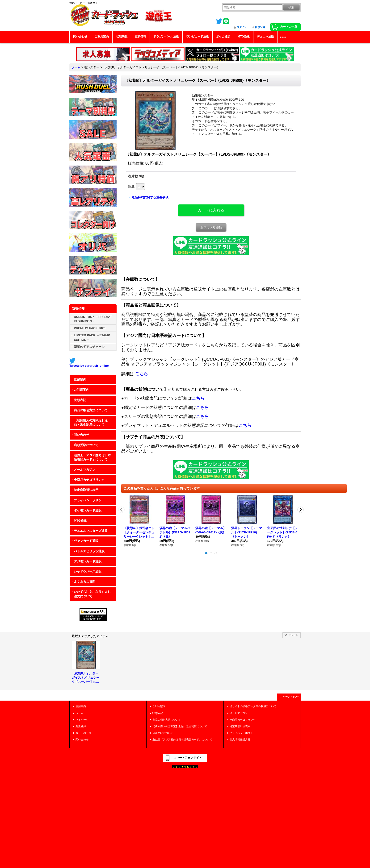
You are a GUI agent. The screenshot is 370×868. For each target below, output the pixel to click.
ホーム (79, 713)
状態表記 (80, 400)
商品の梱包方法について (91, 410)
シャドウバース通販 (88, 571)
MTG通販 (80, 521)
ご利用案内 (82, 390)
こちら (142, 374)
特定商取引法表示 (86, 490)
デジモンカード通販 (88, 561)
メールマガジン (85, 470)
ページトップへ (291, 697)
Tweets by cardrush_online (89, 366)
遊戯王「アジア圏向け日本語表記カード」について (92, 457)
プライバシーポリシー (89, 500)
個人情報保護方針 (240, 739)
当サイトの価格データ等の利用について (253, 706)
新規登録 (260, 27)
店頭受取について (86, 445)
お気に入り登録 (211, 227)
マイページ (82, 720)
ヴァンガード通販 (86, 541)
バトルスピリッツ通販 (89, 551)
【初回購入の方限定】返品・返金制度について (91, 422)
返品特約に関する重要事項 (150, 197)
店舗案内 (80, 380)
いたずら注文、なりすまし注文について (92, 594)
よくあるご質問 (85, 582)
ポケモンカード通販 (88, 510)
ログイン (242, 27)
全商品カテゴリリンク (89, 480)
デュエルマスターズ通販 (91, 531)
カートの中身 (83, 733)
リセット (293, 635)
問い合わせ (82, 435)
